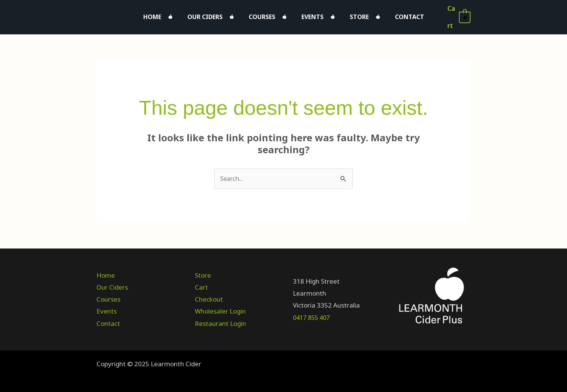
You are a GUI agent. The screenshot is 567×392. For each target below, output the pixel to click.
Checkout (209, 296)
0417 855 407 (313, 314)
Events (309, 15)
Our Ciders (216, 15)
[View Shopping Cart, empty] (456, 15)
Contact (391, 15)
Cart (201, 284)
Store (348, 15)
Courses (266, 15)
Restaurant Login (220, 320)
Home (171, 15)
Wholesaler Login (220, 308)
